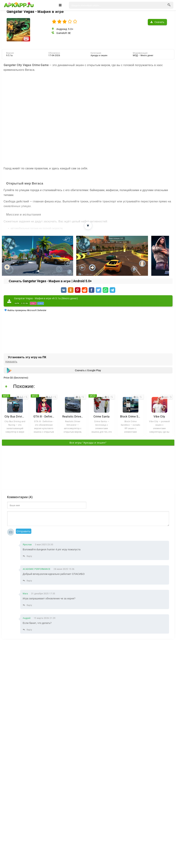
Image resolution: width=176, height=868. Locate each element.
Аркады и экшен (99, 55)
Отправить (24, 531)
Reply (28, 556)
